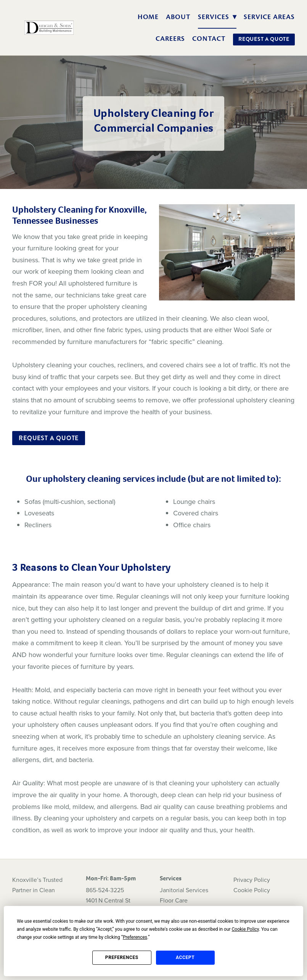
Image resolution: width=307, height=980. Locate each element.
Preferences (122, 957)
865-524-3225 (105, 890)
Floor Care (174, 900)
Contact (209, 39)
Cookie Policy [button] (245, 929)
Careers (170, 39)
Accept (185, 957)
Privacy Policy (252, 880)
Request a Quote (264, 39)
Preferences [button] (135, 937)
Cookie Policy (252, 890)
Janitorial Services (184, 890)
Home (148, 17)
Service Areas (269, 17)
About (178, 17)
